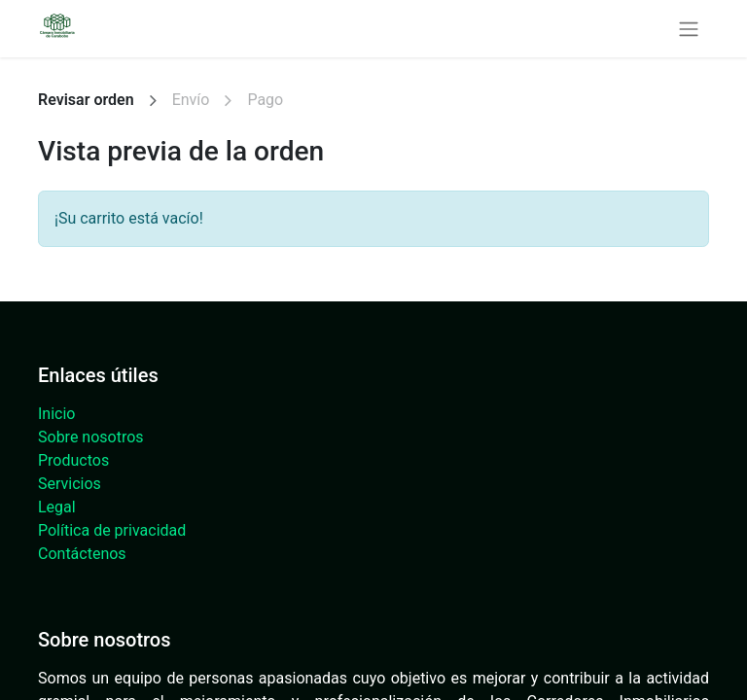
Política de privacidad (112, 530)
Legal (57, 507)
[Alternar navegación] (689, 29)
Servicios (70, 484)
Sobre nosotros (91, 437)
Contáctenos (82, 554)
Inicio (56, 414)
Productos (73, 460)
